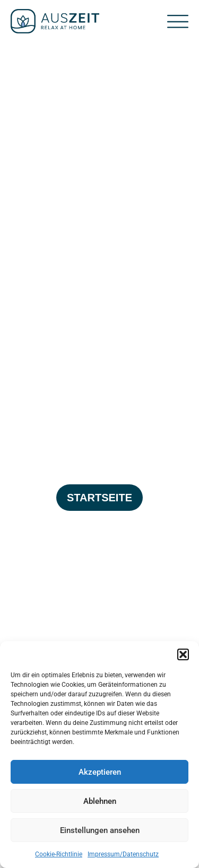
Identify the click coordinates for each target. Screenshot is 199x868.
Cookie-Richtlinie (59, 854)
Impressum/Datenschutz (123, 854)
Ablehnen (100, 801)
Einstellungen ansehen (100, 830)
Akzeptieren (100, 772)
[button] (183, 654)
